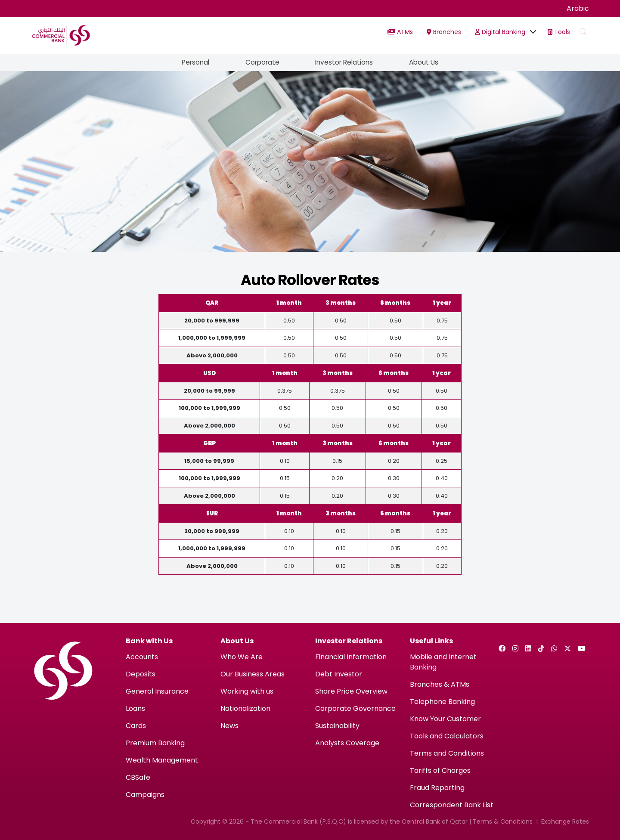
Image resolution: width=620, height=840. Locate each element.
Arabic (578, 8)
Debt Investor (339, 674)
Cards (136, 726)
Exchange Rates (565, 821)
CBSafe (138, 777)
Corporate (260, 62)
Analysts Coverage (347, 743)
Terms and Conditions (447, 753)
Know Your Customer (445, 719)
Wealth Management (162, 760)
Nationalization (245, 708)
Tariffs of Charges (440, 770)
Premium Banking (155, 743)
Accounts (142, 657)
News (229, 726)
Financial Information (351, 657)
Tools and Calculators (447, 736)
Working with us (247, 691)
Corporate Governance (355, 708)
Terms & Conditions (503, 821)
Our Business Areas (253, 674)
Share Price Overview (351, 691)
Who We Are (242, 657)
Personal (191, 62)
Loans (135, 708)
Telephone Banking (442, 702)
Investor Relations (346, 62)
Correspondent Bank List (452, 805)
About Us (429, 62)
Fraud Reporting (437, 788)
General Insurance (157, 691)
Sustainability (337, 726)
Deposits (141, 674)
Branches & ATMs (440, 684)
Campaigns (145, 795)
